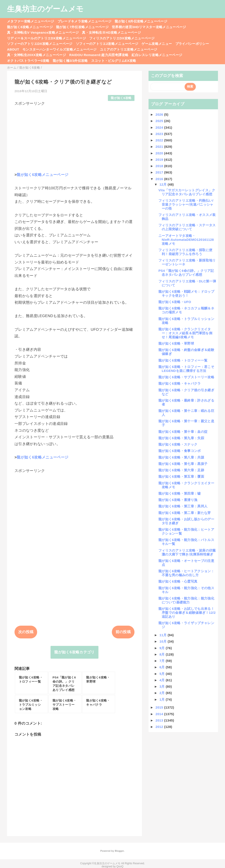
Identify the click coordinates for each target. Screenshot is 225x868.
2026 (160, 114)
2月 (163, 693)
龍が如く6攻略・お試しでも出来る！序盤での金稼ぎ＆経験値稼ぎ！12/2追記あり (187, 613)
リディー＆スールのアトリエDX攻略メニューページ (46, 38)
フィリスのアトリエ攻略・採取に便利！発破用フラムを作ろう (185, 252)
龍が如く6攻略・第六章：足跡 (181, 470)
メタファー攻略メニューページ (31, 21)
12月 (164, 184)
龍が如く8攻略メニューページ (30, 27)
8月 (163, 654)
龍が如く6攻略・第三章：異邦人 (183, 506)
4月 (163, 680)
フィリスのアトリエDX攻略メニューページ (122, 38)
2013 (160, 720)
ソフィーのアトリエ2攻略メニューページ (107, 44)
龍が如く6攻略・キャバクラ (180, 383)
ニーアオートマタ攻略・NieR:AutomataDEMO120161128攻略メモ (186, 240)
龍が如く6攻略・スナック (178, 444)
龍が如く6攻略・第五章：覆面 (181, 476)
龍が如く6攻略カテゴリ (74, 652)
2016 (160, 179)
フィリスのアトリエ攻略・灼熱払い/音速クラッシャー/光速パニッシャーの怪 (186, 204)
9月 (163, 648)
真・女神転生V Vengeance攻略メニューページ (43, 32)
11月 (164, 635)
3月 (163, 686)
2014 (160, 714)
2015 (160, 707)
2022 (160, 140)
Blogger (119, 851)
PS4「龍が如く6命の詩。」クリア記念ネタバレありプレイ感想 (186, 273)
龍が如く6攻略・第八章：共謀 (181, 457)
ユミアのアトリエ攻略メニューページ (129, 49)
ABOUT (13, 49)
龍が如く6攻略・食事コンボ (180, 451)
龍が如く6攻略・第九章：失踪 (181, 438)
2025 (160, 121)
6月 (163, 667)
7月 (163, 661)
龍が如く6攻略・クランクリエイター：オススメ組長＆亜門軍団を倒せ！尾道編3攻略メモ (185, 333)
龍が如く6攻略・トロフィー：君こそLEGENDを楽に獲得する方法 (186, 369)
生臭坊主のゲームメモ (45, 9)
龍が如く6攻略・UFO (175, 302)
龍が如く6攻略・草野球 (176, 343)
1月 (163, 699)
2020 (160, 153)
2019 (160, 160)
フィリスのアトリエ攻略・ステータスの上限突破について (187, 227)
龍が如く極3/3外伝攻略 (70, 61)
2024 (160, 127)
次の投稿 (26, 632)
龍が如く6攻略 (121, 98)
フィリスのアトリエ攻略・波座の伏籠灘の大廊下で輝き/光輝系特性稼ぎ (187, 552)
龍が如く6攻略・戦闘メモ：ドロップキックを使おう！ (186, 293)
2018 (160, 166)
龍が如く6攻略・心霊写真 (178, 581)
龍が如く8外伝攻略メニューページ (141, 21)
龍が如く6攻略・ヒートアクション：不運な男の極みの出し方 (186, 573)
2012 (160, 727)
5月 (163, 674)
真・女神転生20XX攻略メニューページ (36, 55)
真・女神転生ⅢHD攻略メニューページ (111, 32)
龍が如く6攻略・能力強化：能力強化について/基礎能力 (186, 600)
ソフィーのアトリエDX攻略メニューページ (40, 44)
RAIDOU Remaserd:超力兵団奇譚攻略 (99, 55)
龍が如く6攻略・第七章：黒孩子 (183, 464)
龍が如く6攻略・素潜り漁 (178, 500)
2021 (160, 147)
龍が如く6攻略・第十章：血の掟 (183, 432)
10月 (164, 641)
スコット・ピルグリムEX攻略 (114, 61)
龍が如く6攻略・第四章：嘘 (180, 493)
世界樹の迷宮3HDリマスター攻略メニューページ (149, 27)
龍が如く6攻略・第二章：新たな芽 (185, 513)
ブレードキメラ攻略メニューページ (84, 21)
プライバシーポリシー (192, 44)
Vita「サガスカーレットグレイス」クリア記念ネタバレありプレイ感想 (187, 192)
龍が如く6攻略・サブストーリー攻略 (186, 377)
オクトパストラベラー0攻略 (28, 61)
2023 (160, 134)
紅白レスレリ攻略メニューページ (157, 55)
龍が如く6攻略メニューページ (43, 175)
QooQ (120, 866)
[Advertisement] (74, 137)
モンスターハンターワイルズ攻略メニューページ (59, 49)
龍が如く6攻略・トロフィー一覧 (183, 360)
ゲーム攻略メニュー (157, 44)
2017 (160, 172)
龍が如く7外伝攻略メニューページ (82, 27)
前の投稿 (123, 632)
